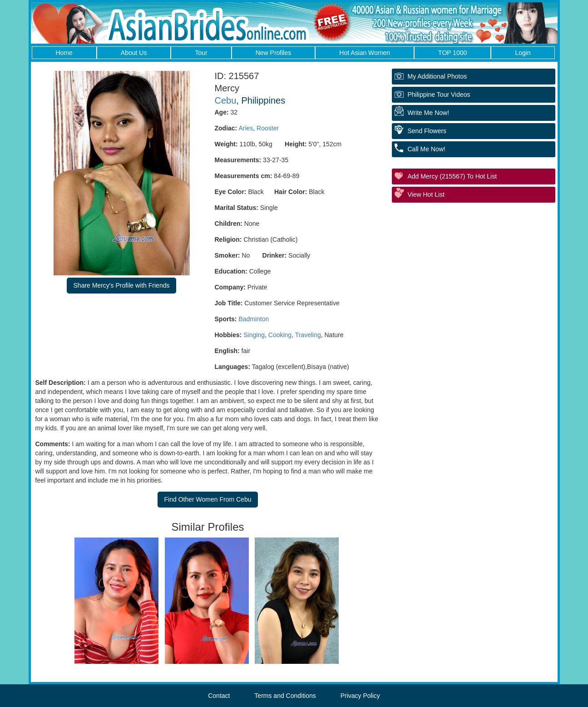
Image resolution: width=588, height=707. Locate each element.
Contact (219, 696)
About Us (134, 53)
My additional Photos (437, 76)
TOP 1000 (452, 53)
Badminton (254, 319)
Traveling (308, 335)
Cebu (226, 100)
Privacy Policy (360, 696)
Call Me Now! (427, 149)
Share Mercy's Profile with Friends (122, 285)
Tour (201, 53)
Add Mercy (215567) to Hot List (452, 176)
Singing (254, 335)
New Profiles (274, 53)
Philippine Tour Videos (439, 95)
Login (523, 53)
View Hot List (426, 194)
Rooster (268, 128)
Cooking (280, 335)
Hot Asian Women (365, 53)
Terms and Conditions (285, 696)
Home (64, 53)
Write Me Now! (429, 113)
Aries (246, 128)
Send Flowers (427, 131)
